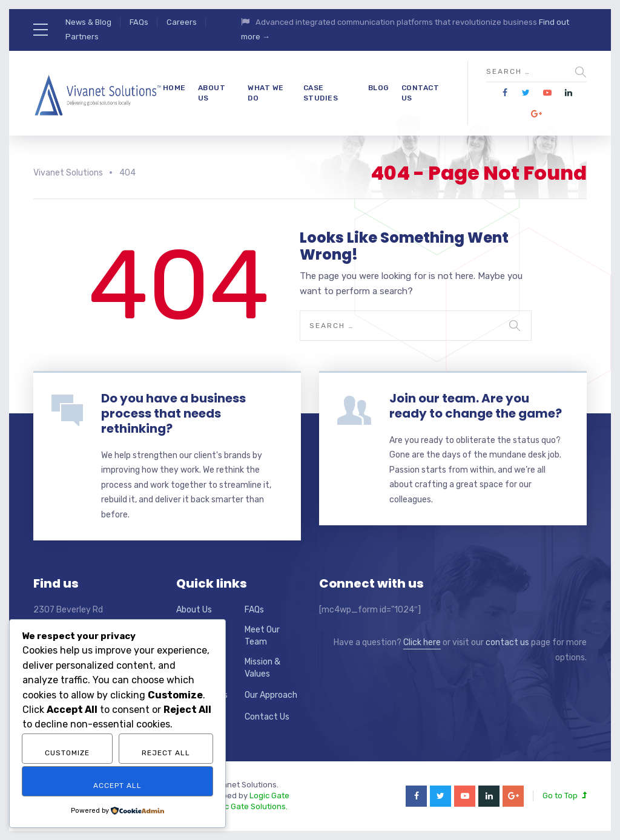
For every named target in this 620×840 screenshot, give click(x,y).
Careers (182, 22)
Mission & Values (262, 668)
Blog (379, 88)
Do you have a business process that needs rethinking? (173, 413)
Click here (422, 642)
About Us (212, 93)
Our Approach (271, 695)
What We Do (266, 93)
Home (174, 88)
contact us (507, 642)
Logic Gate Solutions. (248, 806)
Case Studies (321, 93)
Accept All (117, 786)
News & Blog (88, 22)
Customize (67, 753)
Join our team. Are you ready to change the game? (476, 406)
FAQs (139, 22)
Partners (82, 37)
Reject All (166, 753)
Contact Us (420, 93)
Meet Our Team (262, 636)
